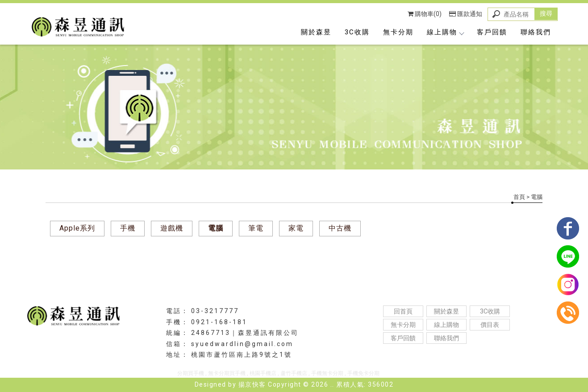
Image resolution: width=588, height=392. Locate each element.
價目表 (490, 325)
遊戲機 (172, 228)
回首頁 (403, 311)
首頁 (519, 197)
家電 (296, 228)
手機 (128, 228)
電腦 (216, 228)
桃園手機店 (263, 373)
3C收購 (357, 32)
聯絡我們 (536, 32)
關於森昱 (316, 32)
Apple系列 (77, 228)
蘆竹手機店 (294, 373)
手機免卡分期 (363, 373)
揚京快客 (252, 384)
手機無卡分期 (327, 373)
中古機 (340, 228)
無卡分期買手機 (227, 373)
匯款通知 (466, 14)
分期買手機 (191, 373)
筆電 (256, 228)
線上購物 (445, 32)
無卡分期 (398, 32)
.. (332, 384)
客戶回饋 (492, 32)
